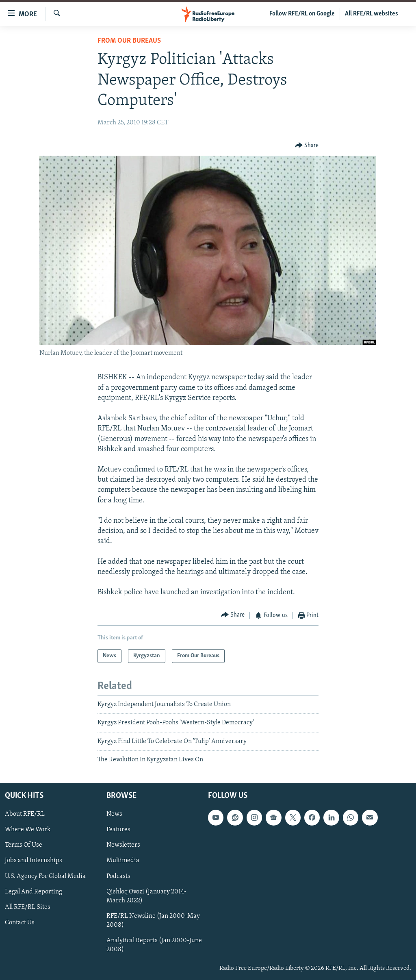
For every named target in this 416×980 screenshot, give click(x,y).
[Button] (307, 146)
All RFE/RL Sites (28, 907)
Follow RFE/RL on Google (302, 14)
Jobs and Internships (34, 860)
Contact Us (20, 922)
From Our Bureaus (129, 41)
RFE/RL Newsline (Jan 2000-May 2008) (153, 920)
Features (118, 830)
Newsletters (123, 845)
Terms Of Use (24, 845)
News (114, 814)
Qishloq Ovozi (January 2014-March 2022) (146, 896)
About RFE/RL (25, 814)
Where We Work (28, 830)
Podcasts (118, 876)
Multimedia (123, 860)
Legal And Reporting (34, 891)
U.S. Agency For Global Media (45, 876)
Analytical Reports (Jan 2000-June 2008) (154, 945)
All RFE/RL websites (372, 14)
